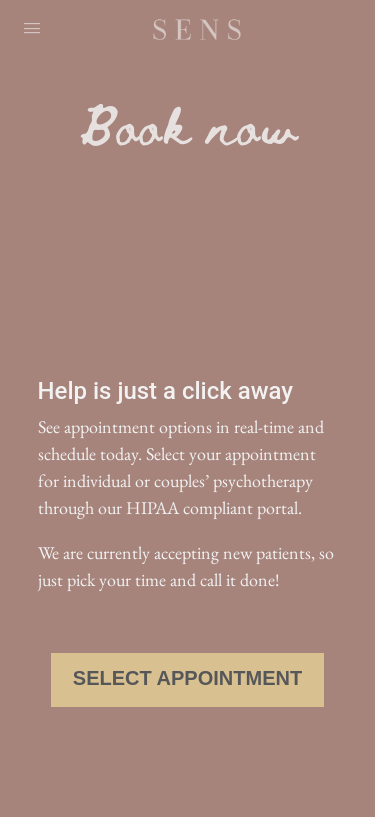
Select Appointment (187, 678)
